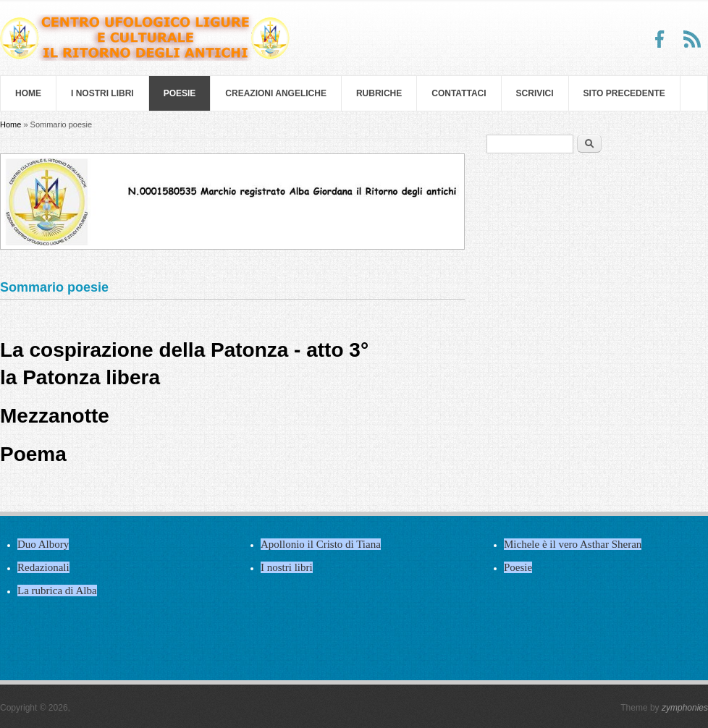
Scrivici (535, 93)
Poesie (180, 93)
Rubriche (379, 93)
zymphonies (685, 708)
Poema (33, 454)
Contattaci (459, 93)
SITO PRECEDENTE (624, 93)
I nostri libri (102, 93)
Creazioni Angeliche (276, 93)
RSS (692, 39)
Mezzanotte (55, 416)
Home (28, 93)
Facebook (660, 39)
